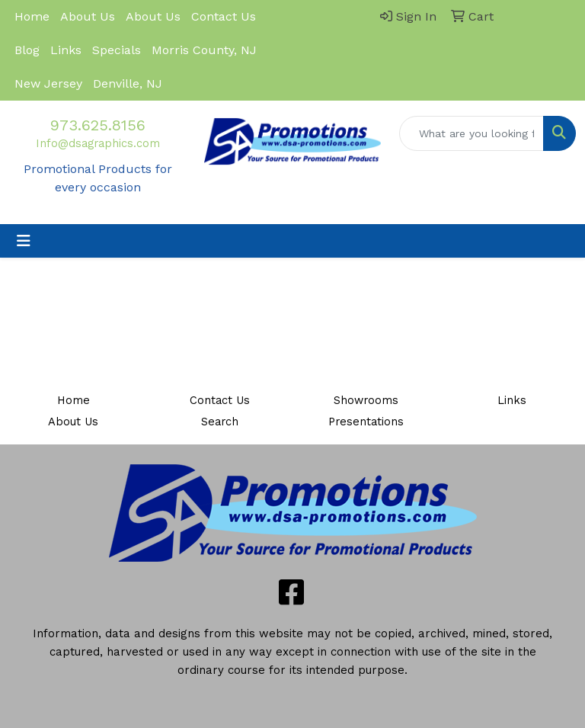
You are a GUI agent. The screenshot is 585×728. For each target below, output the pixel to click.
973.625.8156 (98, 125)
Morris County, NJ (204, 50)
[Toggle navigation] (24, 241)
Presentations (366, 422)
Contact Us (224, 16)
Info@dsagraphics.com (98, 143)
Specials (117, 50)
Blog (27, 50)
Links (66, 50)
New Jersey (48, 83)
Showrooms (366, 400)
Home (32, 16)
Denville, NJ (128, 83)
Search (220, 422)
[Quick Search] (472, 133)
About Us (88, 16)
